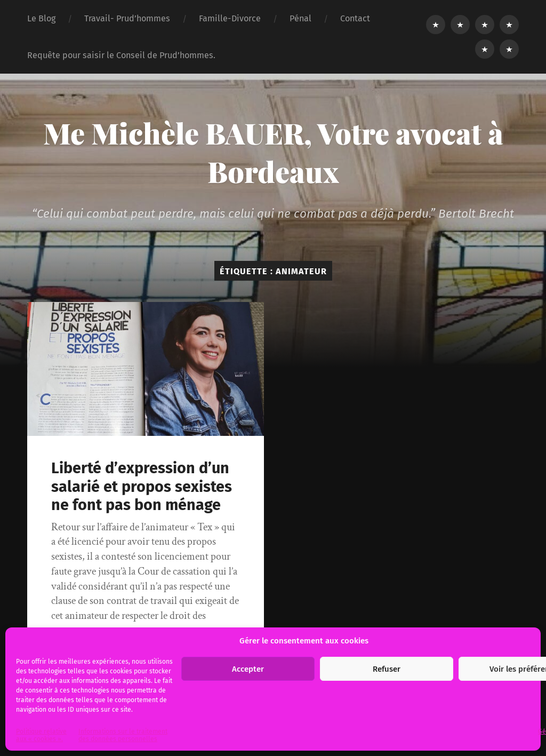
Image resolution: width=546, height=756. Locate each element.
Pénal (300, 18)
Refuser (387, 669)
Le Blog (41, 18)
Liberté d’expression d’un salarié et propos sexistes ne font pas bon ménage (142, 487)
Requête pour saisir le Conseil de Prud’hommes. (121, 55)
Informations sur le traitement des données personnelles (123, 735)
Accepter (248, 669)
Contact (355, 18)
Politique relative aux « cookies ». (41, 735)
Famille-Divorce (230, 18)
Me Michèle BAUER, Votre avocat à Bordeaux (273, 152)
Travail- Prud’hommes (127, 18)
